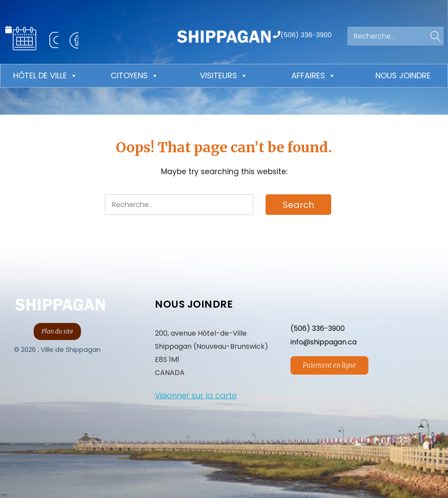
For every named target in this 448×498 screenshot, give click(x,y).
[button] (434, 37)
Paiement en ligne (329, 365)
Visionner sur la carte (196, 395)
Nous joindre (403, 75)
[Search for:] (395, 36)
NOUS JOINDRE (194, 304)
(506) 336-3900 (306, 34)
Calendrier (24, 39)
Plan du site (57, 331)
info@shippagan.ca (324, 342)
